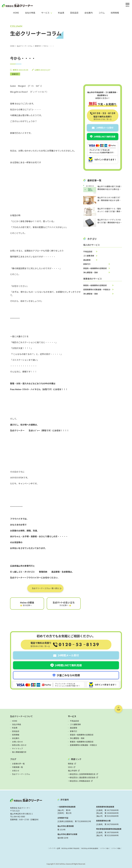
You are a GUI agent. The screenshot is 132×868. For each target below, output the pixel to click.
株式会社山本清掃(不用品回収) (63, 848)
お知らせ (16, 770)
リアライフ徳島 (115, 848)
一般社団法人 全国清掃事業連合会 (82, 774)
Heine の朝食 (27, 603)
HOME (16, 13)
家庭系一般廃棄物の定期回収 (95, 268)
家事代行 (15, 74)
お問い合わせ (17, 741)
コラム (102, 13)
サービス (72, 716)
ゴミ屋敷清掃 (89, 256)
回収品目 (74, 13)
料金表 (61, 13)
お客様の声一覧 (18, 763)
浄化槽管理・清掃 (90, 272)
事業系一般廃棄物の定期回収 (95, 285)
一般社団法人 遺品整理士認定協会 (82, 777)
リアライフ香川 (102, 848)
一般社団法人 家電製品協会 (79, 781)
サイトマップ (17, 748)
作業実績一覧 (17, 767)
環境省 (71, 763)
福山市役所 (72, 770)
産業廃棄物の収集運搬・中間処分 (97, 289)
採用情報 (115, 13)
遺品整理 (87, 260)
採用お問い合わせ (19, 745)
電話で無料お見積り (103, 118)
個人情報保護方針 (19, 752)
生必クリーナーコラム (21, 774)
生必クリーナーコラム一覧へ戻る (45, 588)
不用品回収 (88, 252)
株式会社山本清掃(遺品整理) (85, 848)
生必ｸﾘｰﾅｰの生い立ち (64, 603)
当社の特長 (30, 13)
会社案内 (89, 13)
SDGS (70, 767)
